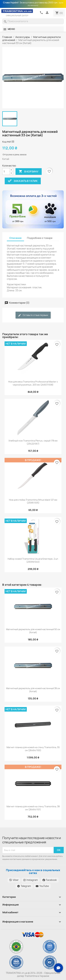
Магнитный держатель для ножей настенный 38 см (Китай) (33, 690)
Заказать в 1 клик (23, 181)
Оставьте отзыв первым (33, 315)
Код (4, 142)
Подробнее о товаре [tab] (40, 238)
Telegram (24, 886)
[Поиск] (33, 21)
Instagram (31, 880)
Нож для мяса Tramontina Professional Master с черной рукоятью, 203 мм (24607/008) (33, 383)
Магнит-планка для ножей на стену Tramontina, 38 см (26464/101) (33, 808)
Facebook (50, 880)
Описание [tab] (15, 238)
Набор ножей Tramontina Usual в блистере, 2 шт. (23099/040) (33, 560)
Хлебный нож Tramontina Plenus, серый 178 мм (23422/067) (33, 442)
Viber (14, 880)
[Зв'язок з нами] (58, 968)
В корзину (29, 172)
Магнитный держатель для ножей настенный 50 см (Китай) (33, 631)
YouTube (42, 886)
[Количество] (6, 172)
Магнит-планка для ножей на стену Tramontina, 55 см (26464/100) (33, 749)
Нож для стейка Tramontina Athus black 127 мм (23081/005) (33, 501)
